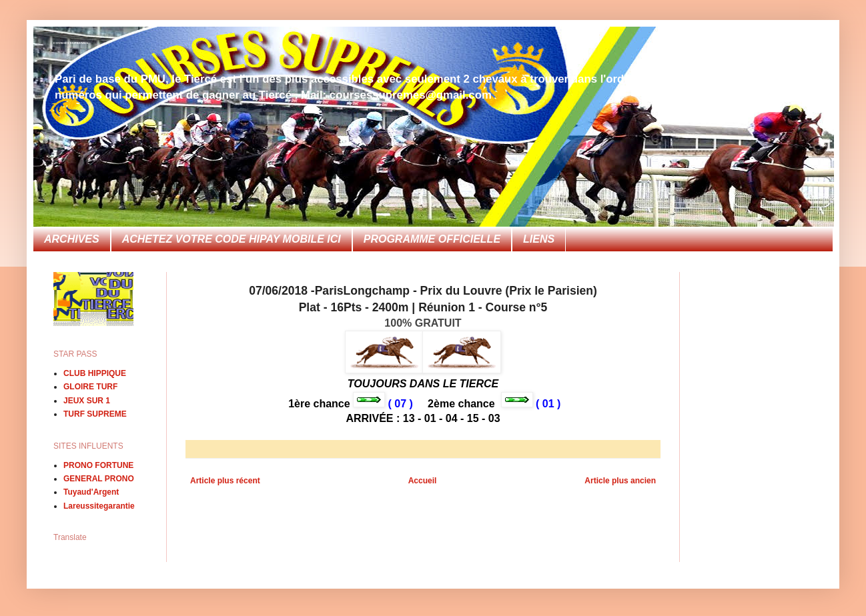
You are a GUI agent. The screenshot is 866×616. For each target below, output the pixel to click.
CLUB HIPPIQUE (95, 373)
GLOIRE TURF (90, 387)
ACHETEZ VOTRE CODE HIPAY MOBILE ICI (232, 239)
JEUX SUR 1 (87, 401)
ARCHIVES (72, 239)
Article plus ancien (620, 481)
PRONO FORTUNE (98, 465)
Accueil (423, 481)
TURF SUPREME (95, 414)
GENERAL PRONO (99, 479)
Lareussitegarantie (99, 506)
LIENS (539, 239)
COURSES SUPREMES (71, 43)
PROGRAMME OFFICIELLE (432, 239)
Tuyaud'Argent (91, 492)
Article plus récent (225, 481)
